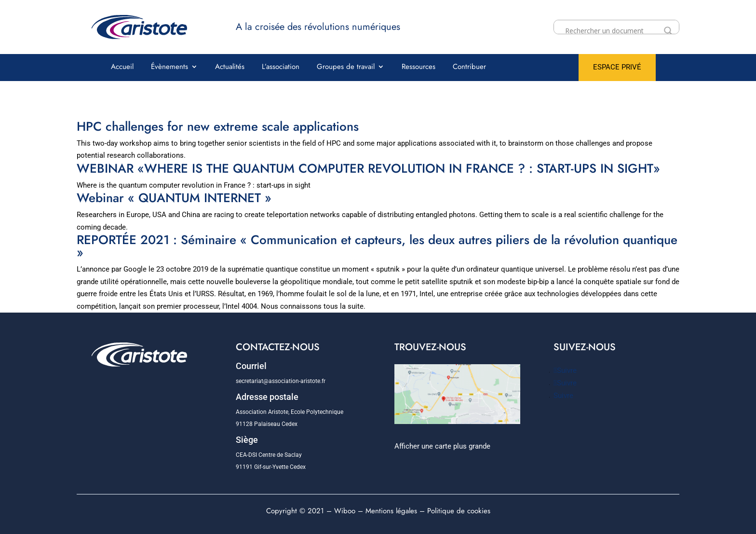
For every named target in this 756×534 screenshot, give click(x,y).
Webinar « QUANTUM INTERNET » (174, 198)
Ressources (418, 68)
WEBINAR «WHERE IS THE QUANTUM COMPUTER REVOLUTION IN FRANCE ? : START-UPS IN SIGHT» (368, 168)
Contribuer (469, 68)
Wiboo (345, 511)
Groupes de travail (346, 68)
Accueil (122, 68)
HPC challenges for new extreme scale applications (218, 126)
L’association (281, 68)
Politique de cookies (459, 511)
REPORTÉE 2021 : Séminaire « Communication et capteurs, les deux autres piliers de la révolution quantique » (377, 246)
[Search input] (612, 31)
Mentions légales (391, 511)
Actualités (230, 68)
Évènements (169, 68)
